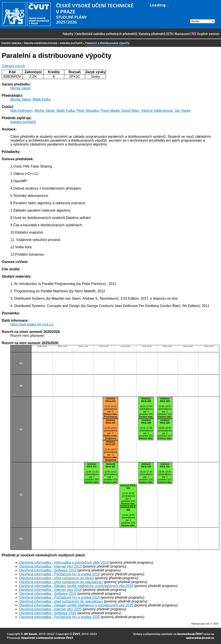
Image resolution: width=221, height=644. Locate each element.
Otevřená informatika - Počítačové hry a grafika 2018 (59, 597)
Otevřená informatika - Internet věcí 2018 (50, 590)
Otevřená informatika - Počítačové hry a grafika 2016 (59, 574)
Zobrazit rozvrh (13, 66)
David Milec (130, 111)
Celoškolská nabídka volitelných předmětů (106, 34)
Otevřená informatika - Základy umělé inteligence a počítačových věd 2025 (76, 605)
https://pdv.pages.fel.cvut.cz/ (32, 324)
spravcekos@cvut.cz (200, 638)
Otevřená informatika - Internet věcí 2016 (50, 566)
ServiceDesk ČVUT (190, 634)
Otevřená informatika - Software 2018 (48, 594)
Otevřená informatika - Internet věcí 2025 (50, 609)
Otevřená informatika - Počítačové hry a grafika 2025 (59, 617)
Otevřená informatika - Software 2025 (48, 613)
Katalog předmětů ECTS (156, 34)
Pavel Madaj (110, 111)
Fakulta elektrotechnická (40, 43)
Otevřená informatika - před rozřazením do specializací (61, 582)
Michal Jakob (20, 88)
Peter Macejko (88, 111)
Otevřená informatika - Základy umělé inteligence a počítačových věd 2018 (76, 586)
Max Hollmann (21, 111)
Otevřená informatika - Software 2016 (48, 570)
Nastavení (182, 34)
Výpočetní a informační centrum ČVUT (47, 638)
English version (205, 34)
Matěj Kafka (41, 99)
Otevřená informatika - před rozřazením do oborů (56, 578)
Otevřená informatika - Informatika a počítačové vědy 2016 (64, 563)
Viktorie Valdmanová (157, 111)
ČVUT (76, 634)
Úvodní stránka (11, 43)
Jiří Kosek (30, 634)
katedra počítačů (71, 43)
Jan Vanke (183, 111)
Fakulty (68, 34)
